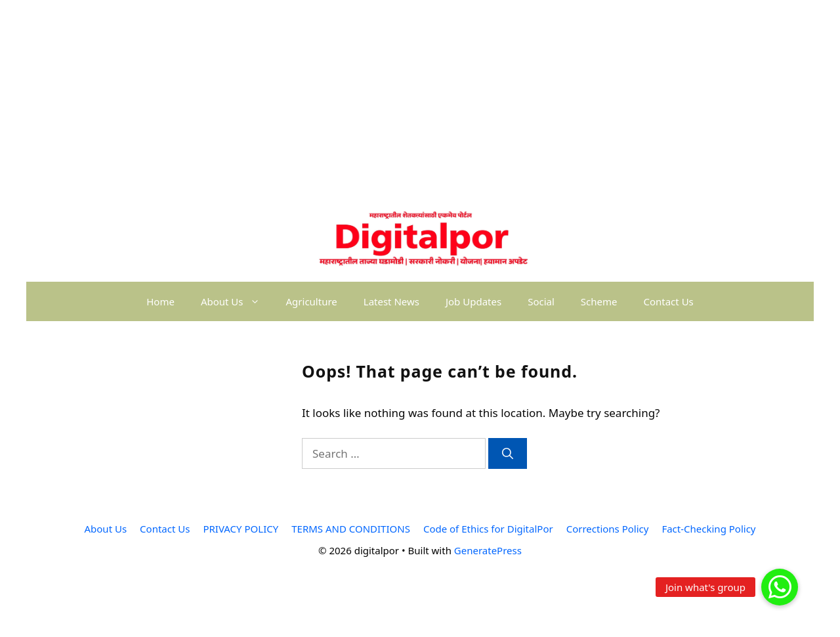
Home (160, 301)
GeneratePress (488, 550)
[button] (780, 587)
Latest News (391, 301)
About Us (237, 301)
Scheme (599, 301)
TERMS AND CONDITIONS (351, 529)
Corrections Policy (608, 529)
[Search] (508, 454)
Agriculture (312, 301)
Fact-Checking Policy (708, 529)
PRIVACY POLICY (241, 529)
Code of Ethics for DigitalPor (488, 529)
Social (541, 301)
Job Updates (473, 301)
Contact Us (668, 301)
